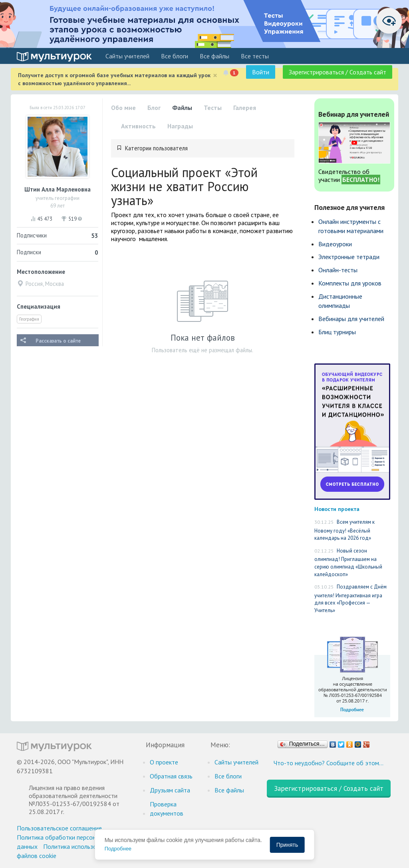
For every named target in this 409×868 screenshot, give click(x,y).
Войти (261, 72)
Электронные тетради (349, 257)
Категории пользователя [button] (156, 148)
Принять (287, 845)
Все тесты (255, 56)
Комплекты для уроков (350, 283)
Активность (138, 126)
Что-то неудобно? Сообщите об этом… (329, 763)
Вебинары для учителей (351, 319)
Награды (180, 126)
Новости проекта (337, 509)
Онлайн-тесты (338, 270)
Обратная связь (171, 776)
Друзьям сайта (170, 790)
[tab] (203, 148)
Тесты (213, 108)
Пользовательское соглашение (59, 828)
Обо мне (123, 108)
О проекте (164, 762)
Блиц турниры (337, 332)
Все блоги (175, 56)
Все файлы (214, 56)
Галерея (245, 108)
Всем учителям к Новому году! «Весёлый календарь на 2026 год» (344, 530)
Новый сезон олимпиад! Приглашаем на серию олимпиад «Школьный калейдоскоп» (348, 563)
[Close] (215, 75)
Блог (154, 108)
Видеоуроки (335, 244)
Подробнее (118, 849)
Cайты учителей (127, 56)
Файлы (182, 108)
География (29, 319)
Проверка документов (167, 809)
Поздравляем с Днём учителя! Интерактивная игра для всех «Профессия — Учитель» (350, 599)
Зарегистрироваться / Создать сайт (338, 72)
